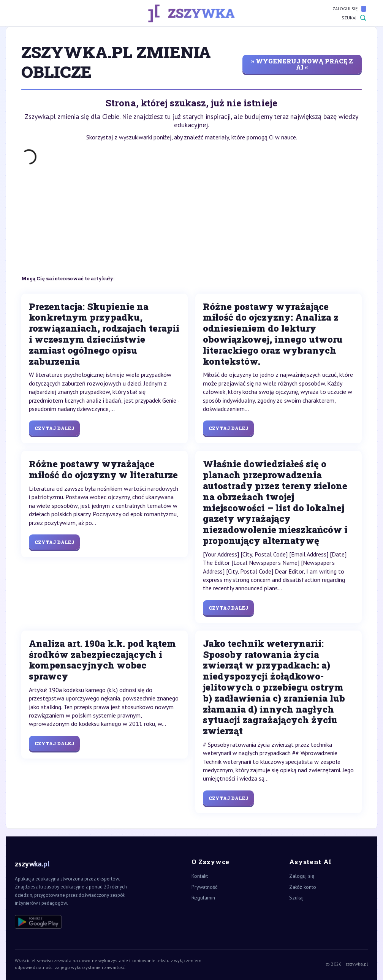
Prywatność (204, 887)
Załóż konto (303, 887)
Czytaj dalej (54, 428)
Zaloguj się (349, 9)
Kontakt (200, 876)
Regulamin (203, 898)
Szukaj (354, 18)
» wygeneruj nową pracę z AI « (302, 64)
